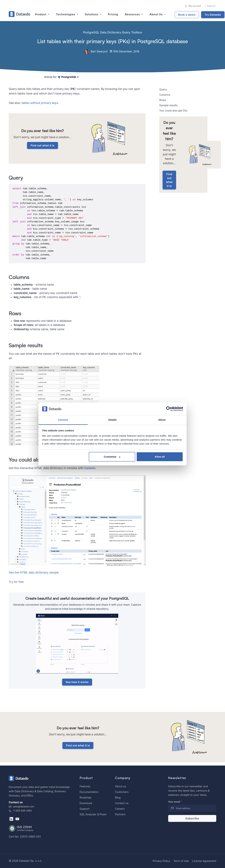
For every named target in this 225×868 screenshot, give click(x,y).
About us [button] (157, 14)
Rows (163, 100)
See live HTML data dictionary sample (34, 573)
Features (85, 786)
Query (163, 89)
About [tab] (162, 420)
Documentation (89, 792)
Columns (165, 95)
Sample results (168, 105)
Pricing (113, 14)
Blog (118, 798)
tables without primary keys (40, 103)
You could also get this (173, 111)
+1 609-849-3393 (20, 811)
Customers (122, 792)
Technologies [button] (66, 14)
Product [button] (41, 14)
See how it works (77, 682)
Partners (120, 814)
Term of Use (181, 861)
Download (86, 803)
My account (193, 6)
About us (121, 786)
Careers (120, 809)
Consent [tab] (63, 420)
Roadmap (85, 798)
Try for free (16, 582)
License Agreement (204, 861)
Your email (175, 802)
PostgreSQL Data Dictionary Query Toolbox (112, 32)
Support (84, 809)
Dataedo (90, 468)
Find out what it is (42, 145)
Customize (112, 457)
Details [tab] (112, 420)
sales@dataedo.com (21, 807)
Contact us (122, 803)
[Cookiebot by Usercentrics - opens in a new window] (169, 409)
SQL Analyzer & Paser (93, 814)
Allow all (160, 457)
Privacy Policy (161, 861)
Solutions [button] (92, 14)
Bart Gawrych (96, 51)
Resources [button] (133, 14)
